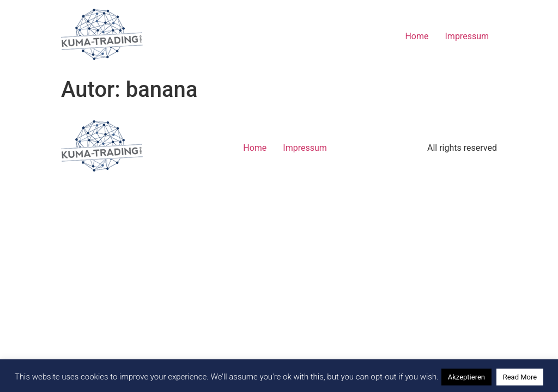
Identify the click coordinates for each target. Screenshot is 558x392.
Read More (520, 377)
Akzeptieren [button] (466, 377)
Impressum (467, 36)
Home (417, 36)
